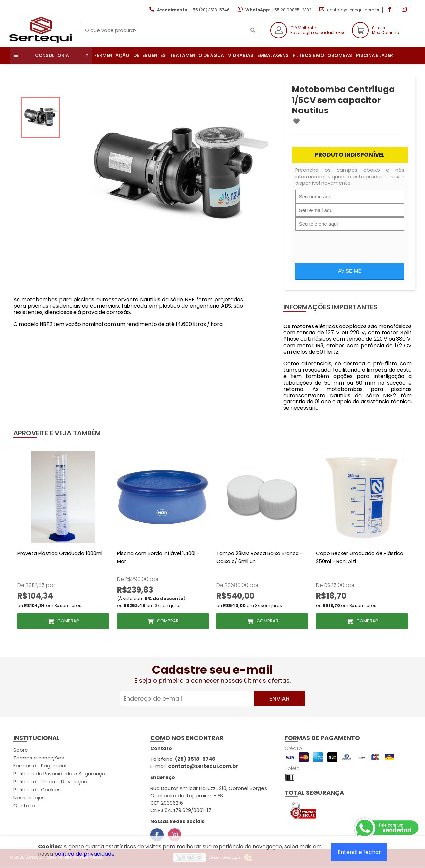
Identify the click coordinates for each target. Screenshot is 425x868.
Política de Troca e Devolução (50, 782)
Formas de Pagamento (42, 766)
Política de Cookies (37, 790)
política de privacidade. (85, 854)
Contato (24, 805)
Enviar (279, 699)
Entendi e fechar (359, 852)
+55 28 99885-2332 (291, 10)
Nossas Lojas (29, 797)
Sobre (21, 750)
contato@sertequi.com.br (353, 10)
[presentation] (346, 244)
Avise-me (350, 271)
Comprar (68, 621)
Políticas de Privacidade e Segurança (59, 774)
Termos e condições (39, 758)
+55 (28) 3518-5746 (210, 10)
